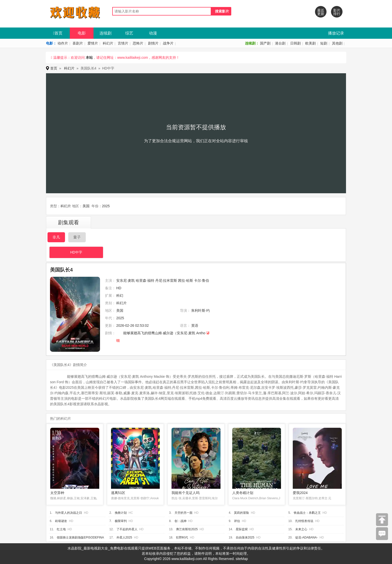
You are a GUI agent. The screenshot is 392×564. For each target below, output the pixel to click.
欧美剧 (310, 43)
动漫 (153, 33)
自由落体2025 (245, 537)
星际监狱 (242, 529)
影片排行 (337, 12)
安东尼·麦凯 (125, 280)
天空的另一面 (183, 513)
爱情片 (93, 43)
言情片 (123, 43)
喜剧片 (78, 43)
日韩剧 (295, 43)
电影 (82, 33)
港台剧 (280, 43)
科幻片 (108, 43)
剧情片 (153, 43)
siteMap (242, 559)
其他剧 (337, 43)
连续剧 (105, 33)
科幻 (120, 295)
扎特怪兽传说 (304, 521)
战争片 (168, 43)
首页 (58, 33)
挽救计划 (121, 513)
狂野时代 (182, 537)
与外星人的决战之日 (68, 513)
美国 (86, 206)
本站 (89, 57)
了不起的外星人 (127, 529)
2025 (106, 206)
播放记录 (336, 33)
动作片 (63, 43)
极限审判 (121, 521)
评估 (237, 521)
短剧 (324, 43)
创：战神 (180, 521)
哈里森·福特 (145, 280)
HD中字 (76, 252)
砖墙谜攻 (61, 521)
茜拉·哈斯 (185, 280)
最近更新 (321, 12)
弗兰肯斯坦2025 (187, 529)
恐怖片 (138, 43)
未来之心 (301, 529)
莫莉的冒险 (241, 513)
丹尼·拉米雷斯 (166, 280)
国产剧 (265, 43)
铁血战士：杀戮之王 (307, 513)
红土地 (61, 529)
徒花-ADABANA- (306, 537)
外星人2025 (124, 537)
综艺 (129, 33)
